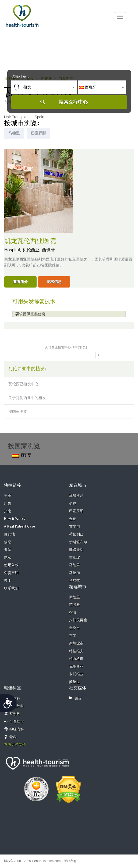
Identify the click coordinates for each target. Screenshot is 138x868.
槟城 (73, 613)
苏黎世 (75, 682)
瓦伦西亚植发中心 (23, 384)
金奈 (73, 519)
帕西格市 (76, 659)
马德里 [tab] (14, 133)
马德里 (75, 565)
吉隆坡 (75, 558)
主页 (8, 496)
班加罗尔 (76, 496)
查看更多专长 (15, 745)
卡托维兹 (76, 674)
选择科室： (21, 76)
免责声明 (11, 573)
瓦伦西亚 (76, 667)
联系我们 (11, 588)
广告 (8, 504)
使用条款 (11, 565)
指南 (8, 511)
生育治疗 (17, 722)
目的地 (10, 534)
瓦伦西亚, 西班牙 (39, 250)
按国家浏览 (18, 411)
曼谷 (73, 504)
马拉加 (75, 573)
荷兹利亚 (76, 534)
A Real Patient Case (20, 527)
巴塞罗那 (76, 511)
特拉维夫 (76, 651)
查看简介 (20, 282)
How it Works (15, 519)
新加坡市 (76, 644)
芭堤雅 (75, 605)
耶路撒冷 (76, 550)
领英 (75, 698)
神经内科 (17, 729)
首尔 (73, 636)
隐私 (8, 558)
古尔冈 (75, 527)
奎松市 (75, 628)
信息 (8, 542)
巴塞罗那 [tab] (38, 133)
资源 (8, 550)
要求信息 (54, 282)
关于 (8, 581)
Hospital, (13, 250)
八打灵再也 (78, 620)
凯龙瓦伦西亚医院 (30, 241)
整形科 (15, 714)
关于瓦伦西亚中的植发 (27, 398)
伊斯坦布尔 (78, 542)
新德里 (75, 597)
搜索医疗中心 (73, 102)
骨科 (13, 737)
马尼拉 (75, 581)
